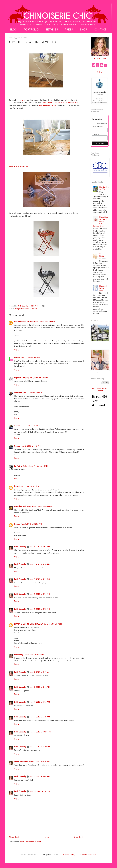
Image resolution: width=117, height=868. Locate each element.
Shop (83, 30)
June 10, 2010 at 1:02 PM (39, 762)
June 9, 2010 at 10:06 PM (40, 732)
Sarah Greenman (21, 762)
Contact (100, 30)
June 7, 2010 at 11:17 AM (30, 358)
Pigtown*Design (21, 378)
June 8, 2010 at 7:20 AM (40, 564)
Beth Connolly (20, 547)
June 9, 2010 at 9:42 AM (40, 717)
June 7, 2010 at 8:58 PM (42, 507)
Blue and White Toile (103, 288)
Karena (17, 524)
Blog (13, 30)
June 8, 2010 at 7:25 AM (40, 609)
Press (69, 30)
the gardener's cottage (24, 322)
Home (46, 837)
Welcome (18, 393)
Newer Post (14, 837)
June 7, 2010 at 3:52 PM (32, 393)
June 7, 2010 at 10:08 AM (45, 322)
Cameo (17, 426)
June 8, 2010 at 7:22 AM (40, 579)
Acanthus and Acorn (23, 507)
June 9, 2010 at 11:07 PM (40, 747)
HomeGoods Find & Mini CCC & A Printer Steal (100, 222)
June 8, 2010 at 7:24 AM (40, 594)
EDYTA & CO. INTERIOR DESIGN (29, 624)
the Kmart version (48, 106)
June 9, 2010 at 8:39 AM (34, 655)
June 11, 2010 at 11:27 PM (40, 777)
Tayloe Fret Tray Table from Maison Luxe (60, 103)
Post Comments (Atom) (30, 842)
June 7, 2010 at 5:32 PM (39, 466)
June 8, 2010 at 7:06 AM (40, 547)
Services (52, 30)
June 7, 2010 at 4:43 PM (31, 446)
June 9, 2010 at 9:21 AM (40, 672)
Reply (17, 350)
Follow (100, 72)
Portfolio (31, 30)
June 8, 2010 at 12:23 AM (31, 524)
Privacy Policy (69, 855)
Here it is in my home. (19, 167)
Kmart (34, 309)
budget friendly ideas (23, 309)
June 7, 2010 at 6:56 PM (29, 486)
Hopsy (17, 358)
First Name (96, 134)
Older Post (79, 837)
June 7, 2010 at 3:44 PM (38, 378)
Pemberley (19, 655)
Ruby (16, 486)
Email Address (97, 126)
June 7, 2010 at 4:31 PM (31, 426)
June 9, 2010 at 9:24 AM (40, 702)
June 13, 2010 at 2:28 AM (40, 792)
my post (23, 100)
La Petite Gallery (21, 466)
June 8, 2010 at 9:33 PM (54, 624)
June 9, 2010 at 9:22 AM (40, 687)
